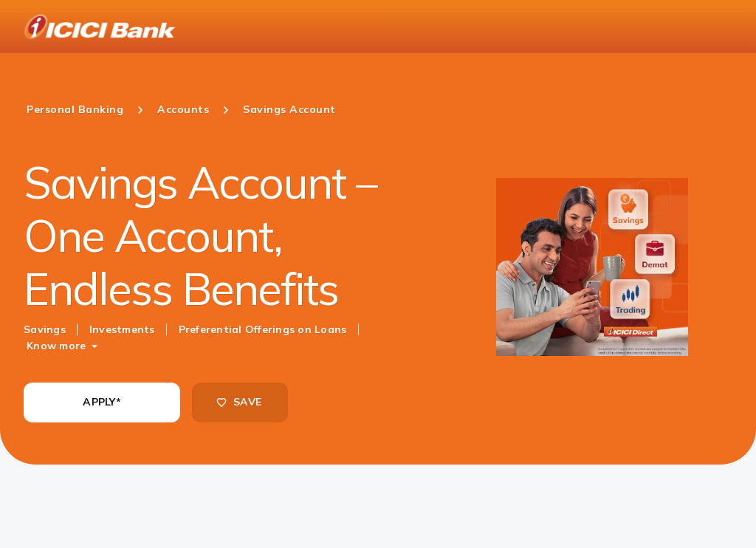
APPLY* (102, 402)
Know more (56, 346)
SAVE (238, 402)
